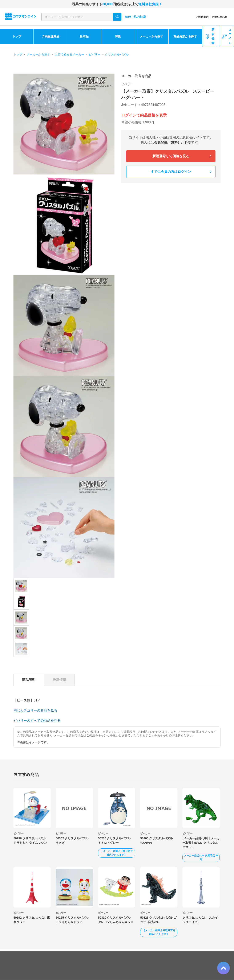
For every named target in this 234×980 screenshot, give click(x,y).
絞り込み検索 (135, 17)
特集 (118, 36)
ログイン (226, 36)
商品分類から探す (185, 36)
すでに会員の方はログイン (171, 172)
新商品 (84, 36)
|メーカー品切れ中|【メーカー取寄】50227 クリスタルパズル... (201, 843)
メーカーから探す (152, 36)
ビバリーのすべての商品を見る (37, 720)
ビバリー (94, 54)
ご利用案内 (202, 17)
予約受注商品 (51, 36)
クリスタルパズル (117, 54)
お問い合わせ (220, 17)
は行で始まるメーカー (69, 54)
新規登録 (210, 36)
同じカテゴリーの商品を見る (35, 710)
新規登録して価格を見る (171, 156)
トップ (17, 36)
